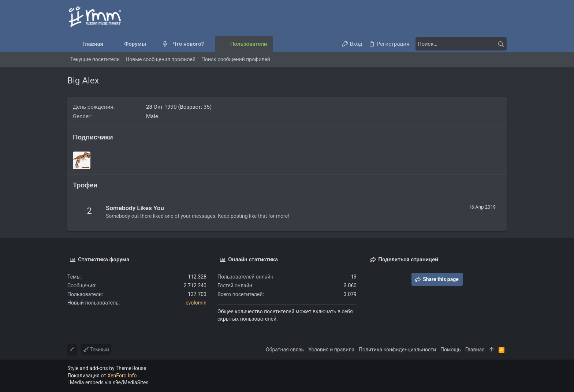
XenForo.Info (122, 376)
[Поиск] (461, 44)
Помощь (451, 350)
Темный (96, 350)
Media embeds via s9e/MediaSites (109, 382)
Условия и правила (331, 350)
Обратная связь (285, 350)
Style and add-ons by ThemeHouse (107, 368)
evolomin (196, 303)
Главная (475, 350)
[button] (152, 44)
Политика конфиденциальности (397, 350)
